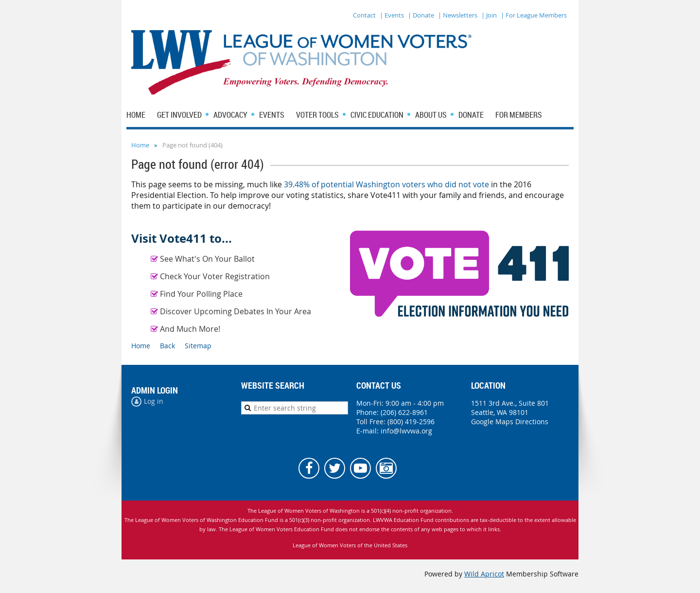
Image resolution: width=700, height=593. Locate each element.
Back (167, 346)
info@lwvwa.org (406, 431)
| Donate (421, 15)
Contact (364, 15)
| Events (392, 15)
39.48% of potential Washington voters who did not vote (386, 184)
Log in (154, 401)
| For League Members (534, 15)
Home (140, 145)
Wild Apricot (484, 574)
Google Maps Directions (510, 422)
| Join (489, 15)
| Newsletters (458, 15)
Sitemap (198, 346)
